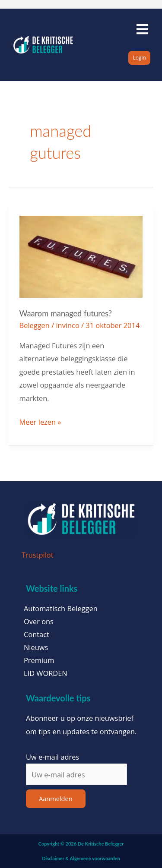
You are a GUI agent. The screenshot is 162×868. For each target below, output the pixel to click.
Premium (39, 660)
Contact (37, 634)
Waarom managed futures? (66, 313)
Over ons (39, 622)
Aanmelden (56, 799)
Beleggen (35, 325)
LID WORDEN (46, 673)
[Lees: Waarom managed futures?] (81, 256)
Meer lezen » (40, 421)
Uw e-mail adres (52, 757)
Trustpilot (38, 555)
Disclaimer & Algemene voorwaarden (81, 858)
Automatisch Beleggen (61, 609)
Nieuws (36, 647)
